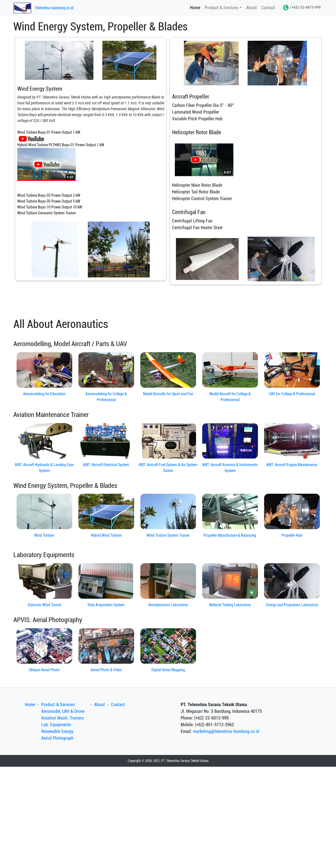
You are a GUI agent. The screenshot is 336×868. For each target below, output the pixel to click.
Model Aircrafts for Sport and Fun (168, 394)
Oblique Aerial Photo (44, 670)
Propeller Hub (292, 535)
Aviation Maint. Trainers (63, 718)
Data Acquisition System (106, 605)
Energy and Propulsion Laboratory (292, 605)
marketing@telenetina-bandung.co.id (226, 731)
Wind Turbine (44, 535)
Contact (268, 8)
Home (196, 7)
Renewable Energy (57, 731)
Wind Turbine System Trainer (168, 535)
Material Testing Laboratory (230, 605)
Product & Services (221, 8)
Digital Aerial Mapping (168, 670)
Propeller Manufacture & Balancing (230, 535)
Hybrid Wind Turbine (106, 535)
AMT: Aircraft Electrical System (106, 465)
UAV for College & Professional (292, 394)
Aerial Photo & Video (106, 670)
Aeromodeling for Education (44, 394)
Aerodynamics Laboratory (168, 605)
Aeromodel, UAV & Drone (63, 711)
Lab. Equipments (56, 725)
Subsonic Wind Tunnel (44, 605)
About (252, 8)
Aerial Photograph (57, 738)
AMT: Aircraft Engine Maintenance (292, 465)
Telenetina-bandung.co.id (54, 8)
